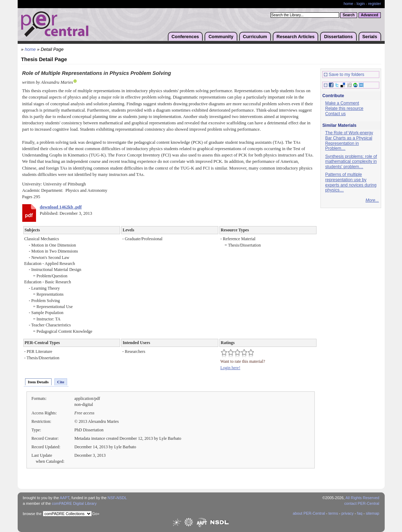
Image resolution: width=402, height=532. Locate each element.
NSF (112, 498)
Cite (61, 382)
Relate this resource (344, 108)
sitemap (372, 513)
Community (221, 37)
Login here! (230, 368)
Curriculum (255, 37)
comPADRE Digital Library (74, 503)
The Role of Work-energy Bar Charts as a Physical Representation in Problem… (349, 141)
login (361, 4)
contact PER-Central (362, 503)
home (348, 4)
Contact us (336, 114)
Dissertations (338, 37)
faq (360, 513)
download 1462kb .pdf (61, 207)
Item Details (38, 382)
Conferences (185, 37)
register (374, 4)
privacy (347, 513)
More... (372, 200)
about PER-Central (309, 513)
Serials (370, 37)
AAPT (64, 498)
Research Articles (296, 37)
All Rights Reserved (362, 498)
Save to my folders (344, 75)
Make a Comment (342, 103)
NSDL (122, 498)
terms (333, 513)
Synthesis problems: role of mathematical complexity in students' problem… (351, 162)
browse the (32, 514)
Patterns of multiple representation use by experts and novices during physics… (351, 182)
